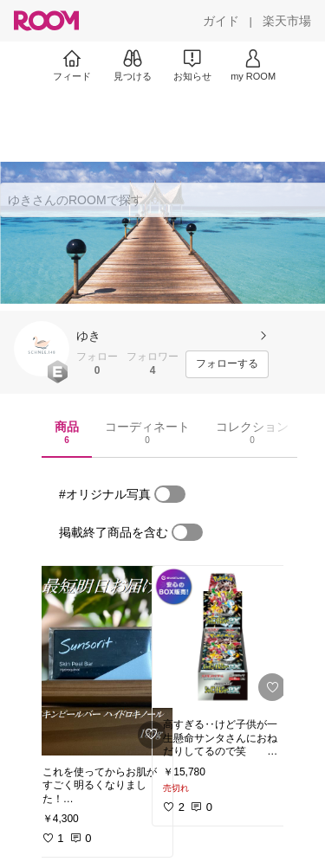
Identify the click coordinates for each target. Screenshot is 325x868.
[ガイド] (221, 21)
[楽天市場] (287, 21)
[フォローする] (227, 364)
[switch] (170, 494)
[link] (102, 661)
